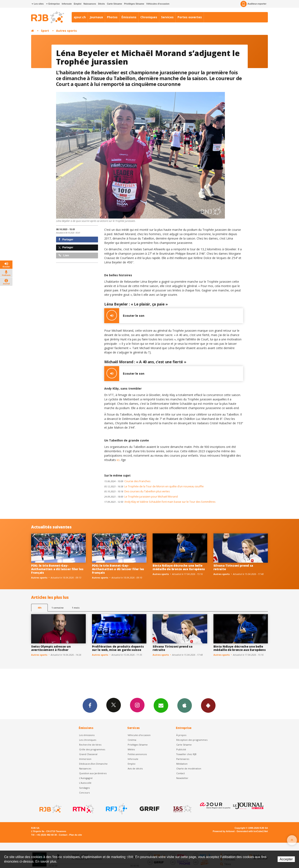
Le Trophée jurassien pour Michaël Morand (141, 497)
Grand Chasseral (88, 754)
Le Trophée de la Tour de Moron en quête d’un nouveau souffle (154, 486)
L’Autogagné (86, 778)
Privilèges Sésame (134, 4)
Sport (45, 31)
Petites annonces (137, 754)
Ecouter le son (124, 316)
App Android (208, 705)
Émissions (129, 17)
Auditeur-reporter (253, 4)
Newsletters (161, 705)
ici (118, 460)
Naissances (90, 4)
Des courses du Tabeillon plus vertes (137, 491)
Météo (131, 749)
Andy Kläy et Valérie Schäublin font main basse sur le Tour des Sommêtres (160, 502)
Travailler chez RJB (186, 754)
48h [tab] (40, 608)
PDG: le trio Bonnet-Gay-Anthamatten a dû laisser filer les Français (57, 569)
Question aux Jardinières (93, 773)
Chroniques (149, 17)
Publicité (181, 749)
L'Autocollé (85, 783)
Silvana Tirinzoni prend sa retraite (233, 567)
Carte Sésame (115, 4)
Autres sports (66, 31)
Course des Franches (127, 481)
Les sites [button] (38, 4)
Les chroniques (88, 740)
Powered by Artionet (224, 831)
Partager (66, 239)
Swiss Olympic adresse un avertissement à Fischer (51, 648)
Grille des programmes (92, 749)
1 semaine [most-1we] (58, 608)
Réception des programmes (192, 740)
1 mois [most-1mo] (76, 608)
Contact (181, 773)
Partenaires (183, 759)
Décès (102, 4)
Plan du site (75, 835)
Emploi (78, 4)
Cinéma (132, 740)
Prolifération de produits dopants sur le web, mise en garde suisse (118, 648)
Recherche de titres (90, 745)
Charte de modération (189, 768)
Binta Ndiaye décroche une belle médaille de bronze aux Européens (179, 567)
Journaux (96, 17)
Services (167, 17)
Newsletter (182, 778)
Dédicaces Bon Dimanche (93, 764)
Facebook (90, 705)
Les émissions (87, 735)
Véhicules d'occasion (158, 4)
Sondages (84, 788)
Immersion (85, 759)
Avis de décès (135, 768)
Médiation (182, 764)
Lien (64, 255)
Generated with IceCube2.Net (252, 831)
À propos (181, 735)
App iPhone (185, 705)
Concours (84, 793)
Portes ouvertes (190, 17)
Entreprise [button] (53, 4)
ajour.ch (80, 17)
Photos (112, 17)
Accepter (286, 859)
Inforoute (67, 4)
